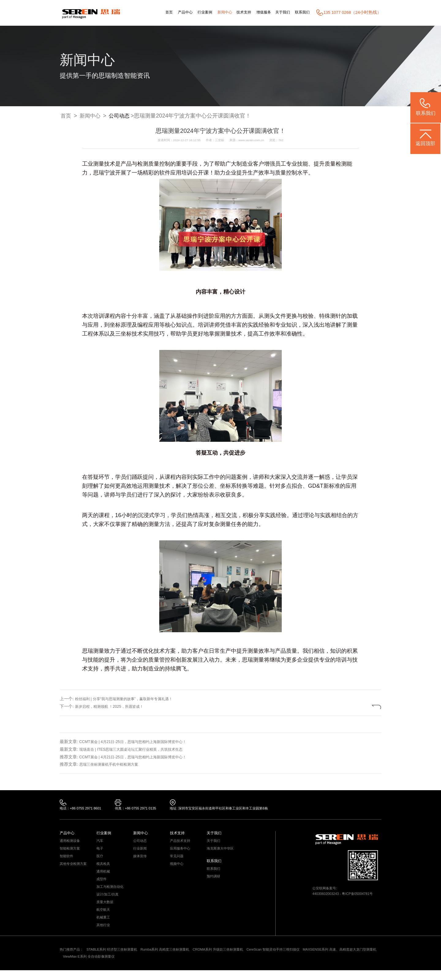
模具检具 (104, 867)
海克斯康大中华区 (221, 851)
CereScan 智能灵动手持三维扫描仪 (292, 959)
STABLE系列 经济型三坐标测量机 (116, 959)
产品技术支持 (181, 843)
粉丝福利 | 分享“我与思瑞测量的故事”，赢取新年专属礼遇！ (132, 699)
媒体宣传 (141, 859)
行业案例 (190, 12)
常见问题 (177, 859)
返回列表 (361, 706)
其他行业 (104, 933)
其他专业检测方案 (74, 867)
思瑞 (99, 173)
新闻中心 (212, 12)
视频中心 (177, 867)
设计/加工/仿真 (109, 900)
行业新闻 (141, 851)
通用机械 (104, 876)
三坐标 (123, 334)
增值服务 (257, 12)
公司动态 (122, 116)
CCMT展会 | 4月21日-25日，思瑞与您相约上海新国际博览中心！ (141, 742)
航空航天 (104, 917)
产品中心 (167, 12)
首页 (149, 12)
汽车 (100, 843)
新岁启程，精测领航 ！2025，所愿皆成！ (115, 706)
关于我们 (278, 12)
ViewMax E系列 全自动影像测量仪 (117, 966)
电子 (100, 851)
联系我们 (301, 12)
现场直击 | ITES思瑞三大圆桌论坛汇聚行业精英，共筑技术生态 (139, 749)
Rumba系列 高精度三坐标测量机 (174, 959)
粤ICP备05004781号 (361, 896)
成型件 (102, 884)
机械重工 (104, 925)
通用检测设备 (71, 843)
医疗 (100, 859)
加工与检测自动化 (111, 892)
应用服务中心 (181, 851)
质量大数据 (106, 909)
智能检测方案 (71, 851)
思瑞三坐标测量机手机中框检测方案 (114, 764)
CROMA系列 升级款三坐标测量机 (232, 959)
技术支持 (234, 12)
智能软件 (67, 859)
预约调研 (214, 880)
